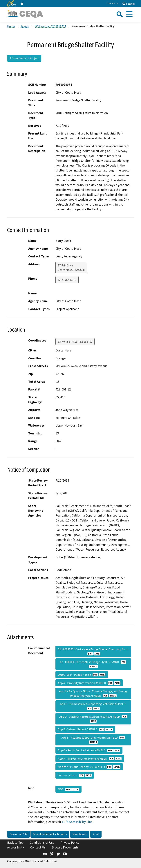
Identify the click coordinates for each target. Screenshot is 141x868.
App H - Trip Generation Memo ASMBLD (90, 759)
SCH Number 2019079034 (50, 26)
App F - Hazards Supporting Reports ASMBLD (93, 740)
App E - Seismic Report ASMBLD (85, 729)
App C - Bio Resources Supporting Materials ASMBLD (93, 706)
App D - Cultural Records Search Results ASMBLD (93, 719)
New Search (80, 834)
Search (25, 26)
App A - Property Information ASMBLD (89, 683)
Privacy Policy (70, 843)
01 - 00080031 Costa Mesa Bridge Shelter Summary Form (93, 651)
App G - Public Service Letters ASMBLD (89, 750)
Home (11, 26)
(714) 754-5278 (67, 280)
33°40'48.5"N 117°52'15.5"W (75, 342)
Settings (128, 4)
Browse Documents (65, 847)
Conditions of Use (42, 843)
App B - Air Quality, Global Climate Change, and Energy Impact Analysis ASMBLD (93, 693)
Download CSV (18, 834)
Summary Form (75, 775)
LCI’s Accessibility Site (77, 822)
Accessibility (16, 847)
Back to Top (15, 843)
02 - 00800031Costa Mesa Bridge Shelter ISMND (93, 664)
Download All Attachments (50, 834)
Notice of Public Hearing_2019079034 (89, 767)
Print (96, 834)
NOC (68, 789)
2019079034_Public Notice (82, 675)
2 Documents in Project (24, 58)
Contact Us (113, 3)
